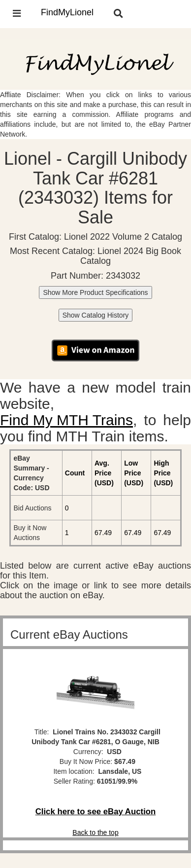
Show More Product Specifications (95, 292)
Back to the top (95, 832)
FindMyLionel (67, 12)
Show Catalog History (96, 315)
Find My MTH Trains (66, 420)
